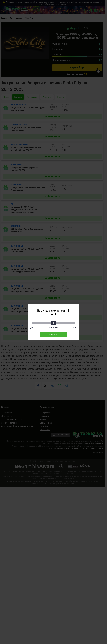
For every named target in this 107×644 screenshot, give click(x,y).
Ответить (53, 335)
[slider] (53, 323)
